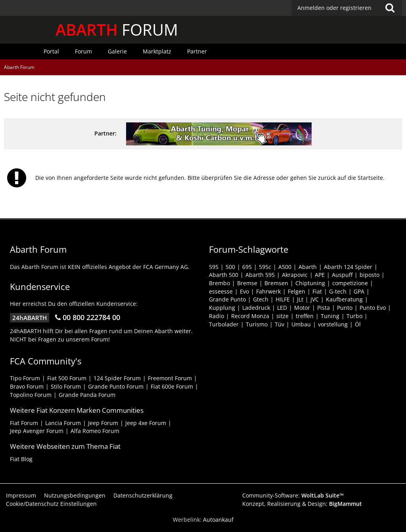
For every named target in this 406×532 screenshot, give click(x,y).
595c (265, 267)
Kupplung (222, 308)
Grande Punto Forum (116, 386)
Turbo (354, 316)
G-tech (338, 291)
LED (282, 308)
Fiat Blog (21, 459)
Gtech (261, 299)
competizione (350, 283)
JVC (315, 299)
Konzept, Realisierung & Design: (302, 504)
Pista (324, 308)
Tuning (330, 316)
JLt (300, 299)
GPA (359, 291)
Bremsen (276, 283)
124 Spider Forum (117, 378)
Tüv (280, 324)
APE (320, 275)
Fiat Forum (24, 423)
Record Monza (250, 316)
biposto (370, 275)
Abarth (308, 267)
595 (214, 267)
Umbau (301, 324)
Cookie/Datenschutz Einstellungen (51, 504)
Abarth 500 (224, 275)
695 (247, 267)
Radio (216, 316)
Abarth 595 (260, 275)
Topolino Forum (31, 395)
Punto (345, 308)
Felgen (297, 291)
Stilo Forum (66, 386)
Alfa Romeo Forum (95, 431)
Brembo (219, 283)
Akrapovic (295, 275)
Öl (358, 324)
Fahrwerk (268, 291)
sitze (282, 316)
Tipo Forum (25, 378)
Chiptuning (310, 283)
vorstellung (333, 324)
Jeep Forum (103, 423)
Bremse (247, 283)
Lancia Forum (63, 423)
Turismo (257, 324)
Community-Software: (293, 495)
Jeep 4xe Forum (146, 423)
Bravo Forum (27, 386)
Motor (302, 308)
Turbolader (224, 324)
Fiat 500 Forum (67, 378)
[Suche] (390, 8)
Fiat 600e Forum (172, 386)
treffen (305, 316)
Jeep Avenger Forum (37, 431)
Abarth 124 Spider (348, 267)
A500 (285, 267)
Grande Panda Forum (87, 395)
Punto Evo (373, 308)
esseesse (221, 291)
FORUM (117, 30)
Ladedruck (256, 308)
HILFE (283, 299)
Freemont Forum (170, 378)
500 (230, 267)
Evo (244, 291)
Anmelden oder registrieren (334, 8)
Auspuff (342, 275)
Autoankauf (218, 520)
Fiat (317, 291)
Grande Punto (227, 299)
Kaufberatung (344, 299)
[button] (347, 8)
